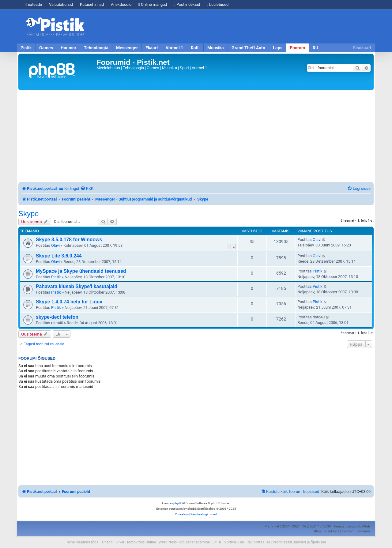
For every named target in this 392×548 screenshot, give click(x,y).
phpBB (178, 503)
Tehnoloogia (96, 48)
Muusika (216, 48)
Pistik (26, 48)
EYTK (217, 542)
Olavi (55, 245)
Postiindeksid (187, 4)
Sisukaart (362, 48)
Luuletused (218, 4)
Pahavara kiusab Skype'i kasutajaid (77, 286)
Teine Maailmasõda (82, 542)
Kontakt (348, 531)
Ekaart (152, 48)
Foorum (298, 48)
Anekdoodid (121, 4)
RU (315, 48)
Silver (120, 542)
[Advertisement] (231, 27)
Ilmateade (33, 4)
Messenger (127, 48)
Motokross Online (141, 542)
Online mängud (153, 4)
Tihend (107, 542)
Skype (29, 214)
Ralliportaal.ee (258, 542)
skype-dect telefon (57, 317)
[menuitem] (87, 188)
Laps (278, 48)
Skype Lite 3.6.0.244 (59, 256)
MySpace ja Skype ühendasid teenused (81, 271)
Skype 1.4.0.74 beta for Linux (69, 302)
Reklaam (363, 531)
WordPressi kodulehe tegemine (184, 542)
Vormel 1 (174, 48)
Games (46, 48)
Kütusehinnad (92, 4)
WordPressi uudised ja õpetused (300, 542)
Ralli (195, 48)
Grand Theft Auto (248, 48)
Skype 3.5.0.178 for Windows (69, 240)
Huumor (68, 48)
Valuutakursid (61, 4)
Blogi (318, 531)
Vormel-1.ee (234, 542)
